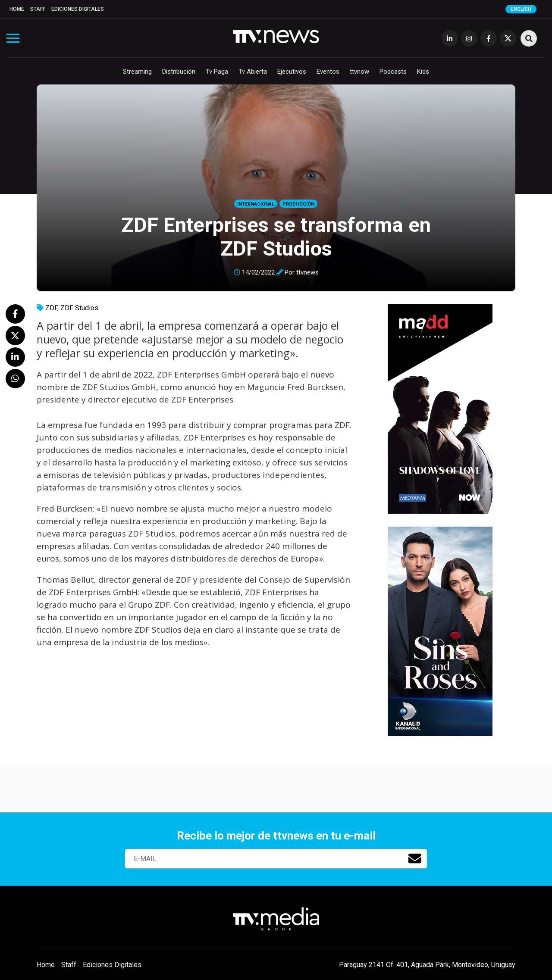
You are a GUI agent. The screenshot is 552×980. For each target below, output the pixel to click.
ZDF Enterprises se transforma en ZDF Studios (276, 237)
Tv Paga (217, 72)
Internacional (256, 204)
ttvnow (359, 72)
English (521, 9)
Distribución (179, 72)
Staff (38, 9)
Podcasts (393, 72)
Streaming (137, 72)
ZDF (51, 308)
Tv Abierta (253, 72)
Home (17, 9)
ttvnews (307, 272)
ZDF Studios (79, 308)
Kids (423, 72)
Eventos (328, 72)
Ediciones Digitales (78, 9)
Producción (298, 204)
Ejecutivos (292, 72)
